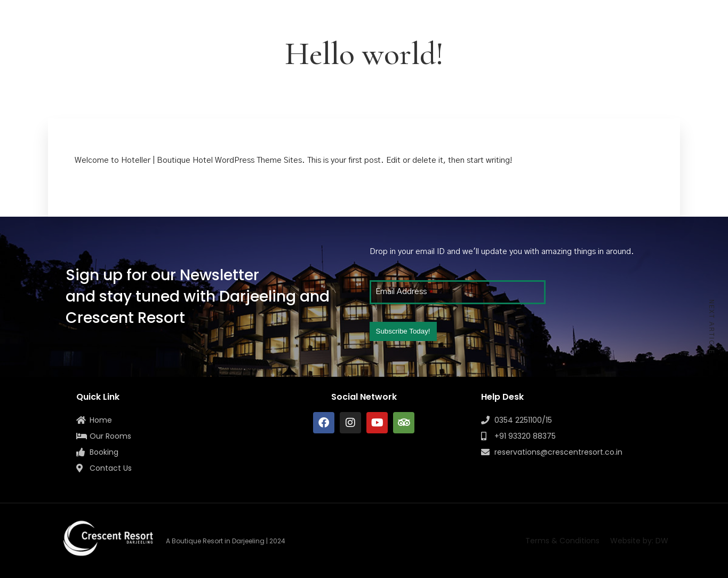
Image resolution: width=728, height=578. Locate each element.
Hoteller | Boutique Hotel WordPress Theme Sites (211, 160)
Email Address (404, 292)
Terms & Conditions (562, 541)
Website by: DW (639, 541)
